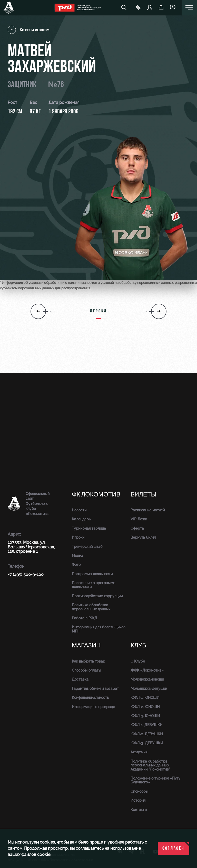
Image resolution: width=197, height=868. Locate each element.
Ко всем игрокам (28, 30)
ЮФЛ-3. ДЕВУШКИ (147, 743)
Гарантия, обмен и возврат (95, 689)
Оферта (137, 528)
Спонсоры (139, 791)
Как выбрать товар (88, 661)
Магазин (86, 645)
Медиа (77, 556)
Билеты (144, 495)
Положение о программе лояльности (93, 585)
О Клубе (138, 661)
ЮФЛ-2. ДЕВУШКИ (147, 734)
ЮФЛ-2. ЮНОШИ (145, 707)
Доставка (80, 679)
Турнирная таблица (89, 528)
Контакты (139, 810)
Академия (139, 752)
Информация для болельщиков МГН (99, 629)
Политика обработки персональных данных (91, 607)
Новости (79, 510)
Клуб (138, 645)
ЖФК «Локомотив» (147, 670)
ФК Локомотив (96, 495)
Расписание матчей (148, 510)
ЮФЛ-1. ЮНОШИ (145, 698)
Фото (76, 565)
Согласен (174, 849)
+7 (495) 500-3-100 (26, 575)
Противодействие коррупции (97, 596)
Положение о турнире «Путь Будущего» (155, 780)
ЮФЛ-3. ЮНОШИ (145, 716)
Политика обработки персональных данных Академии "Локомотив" (150, 765)
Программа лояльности (92, 574)
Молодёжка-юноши (147, 679)
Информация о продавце (93, 707)
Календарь (81, 519)
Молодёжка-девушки (149, 689)
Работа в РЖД (85, 618)
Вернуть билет (143, 537)
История (138, 800)
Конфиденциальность (90, 698)
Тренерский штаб (87, 547)
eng (173, 8)
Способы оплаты (86, 670)
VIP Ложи (139, 519)
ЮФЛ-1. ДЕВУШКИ (147, 725)
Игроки (78, 537)
